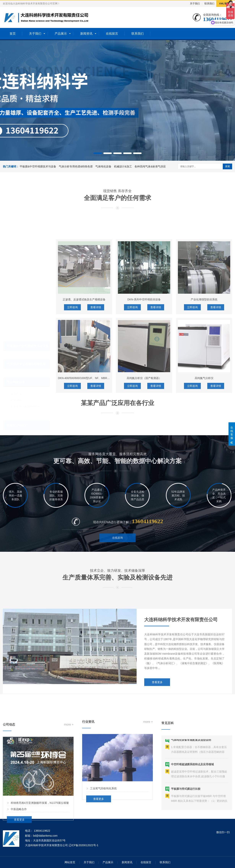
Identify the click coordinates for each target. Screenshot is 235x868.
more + (69, 786)
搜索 (228, 166)
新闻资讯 (86, 34)
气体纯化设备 (103, 166)
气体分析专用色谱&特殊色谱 (76, 166)
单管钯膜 (16, 368)
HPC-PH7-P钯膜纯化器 (25, 387)
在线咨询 (118, 553)
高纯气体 (16, 430)
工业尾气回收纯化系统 (103, 838)
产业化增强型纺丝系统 (204, 396)
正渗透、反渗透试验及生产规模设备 (84, 396)
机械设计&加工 (123, 166)
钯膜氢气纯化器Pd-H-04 (25, 381)
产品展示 (61, 34)
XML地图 (224, 4)
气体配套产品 (19, 436)
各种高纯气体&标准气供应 (150, 166)
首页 (13, 34)
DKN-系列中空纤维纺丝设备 (144, 396)
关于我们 (195, 4)
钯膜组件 (16, 375)
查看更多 (157, 735)
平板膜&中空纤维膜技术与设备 (38, 166)
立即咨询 (72, 403)
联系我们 (209, 4)
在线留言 (112, 34)
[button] (98, 153)
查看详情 (96, 403)
